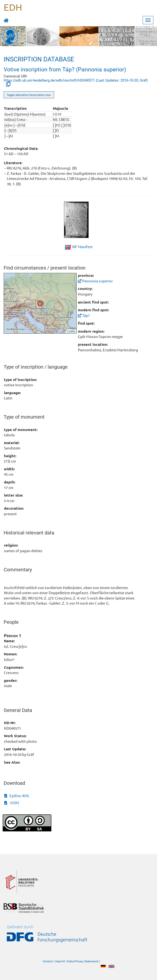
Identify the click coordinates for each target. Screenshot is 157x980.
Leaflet (71, 331)
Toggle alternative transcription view (29, 95)
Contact (48, 961)
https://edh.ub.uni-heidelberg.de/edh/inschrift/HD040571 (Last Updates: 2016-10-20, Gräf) (76, 80)
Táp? (84, 315)
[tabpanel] (78, 220)
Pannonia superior (95, 281)
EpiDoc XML (17, 796)
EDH (13, 7)
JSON (12, 803)
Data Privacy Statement (83, 961)
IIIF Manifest (83, 247)
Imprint (60, 961)
